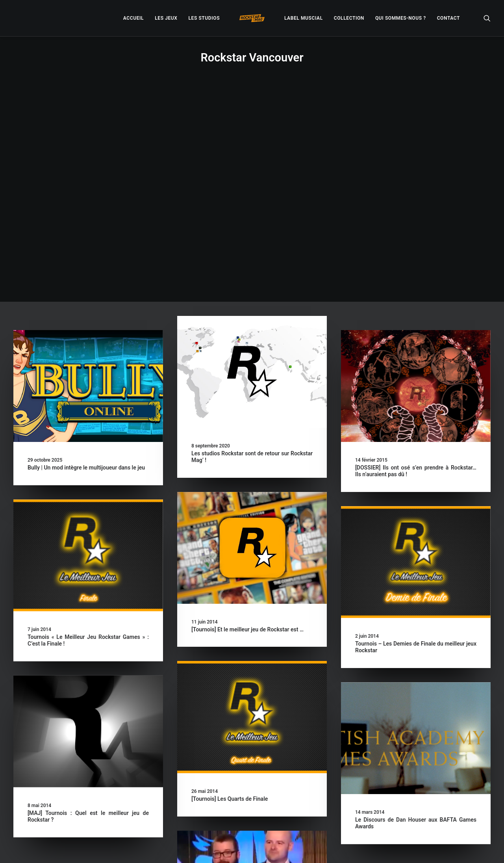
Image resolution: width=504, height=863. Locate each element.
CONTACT (448, 18)
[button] (487, 18)
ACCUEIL (133, 18)
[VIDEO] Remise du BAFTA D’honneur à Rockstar (251, 772)
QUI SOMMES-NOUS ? (401, 18)
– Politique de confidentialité (203, 847)
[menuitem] (133, 18)
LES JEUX (166, 18)
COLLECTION (349, 18)
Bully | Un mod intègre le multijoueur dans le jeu (86, 265)
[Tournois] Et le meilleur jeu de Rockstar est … (247, 427)
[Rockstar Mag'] (252, 18)
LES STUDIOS (204, 18)
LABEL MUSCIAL (304, 18)
